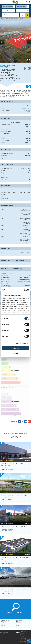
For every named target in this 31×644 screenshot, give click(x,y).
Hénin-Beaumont (20, 620)
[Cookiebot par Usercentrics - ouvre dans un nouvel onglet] (22, 290)
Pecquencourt (19, 623)
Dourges (3, 625)
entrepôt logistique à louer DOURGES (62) (14, 495)
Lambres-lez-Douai (6, 620)
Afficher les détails (20, 343)
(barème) (28, 285)
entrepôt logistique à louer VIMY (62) (13, 589)
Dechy (3, 623)
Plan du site (22, 638)
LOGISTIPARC (26, 108)
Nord (29, 106)
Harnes (17, 625)
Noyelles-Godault (5, 624)
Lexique (23, 640)
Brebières (4, 621)
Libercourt (18, 621)
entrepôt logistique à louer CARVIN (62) (14, 526)
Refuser (16, 353)
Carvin (17, 624)
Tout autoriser (16, 348)
